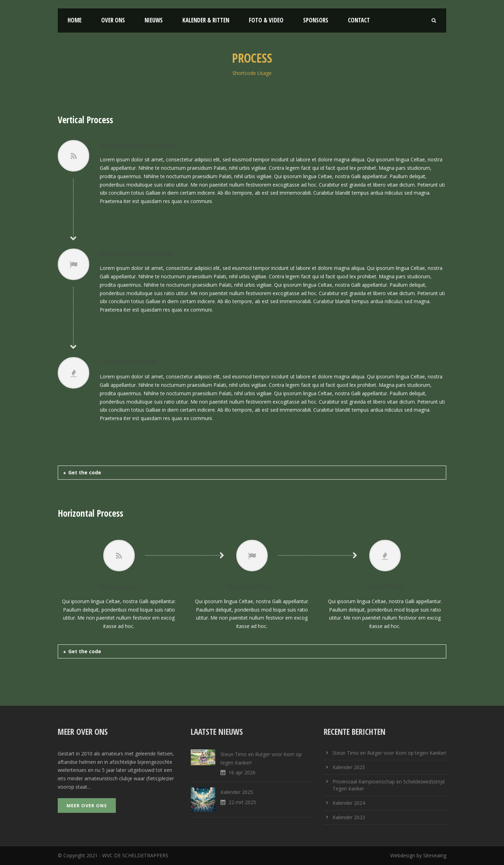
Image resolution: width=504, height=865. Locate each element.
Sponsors (316, 20)
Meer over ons (87, 805)
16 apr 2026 (242, 772)
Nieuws (154, 20)
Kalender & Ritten (206, 20)
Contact (359, 20)
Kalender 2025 (237, 792)
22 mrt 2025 (242, 802)
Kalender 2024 (349, 803)
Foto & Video (266, 20)
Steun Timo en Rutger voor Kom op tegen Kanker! (389, 753)
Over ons (113, 20)
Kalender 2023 (349, 817)
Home (75, 20)
